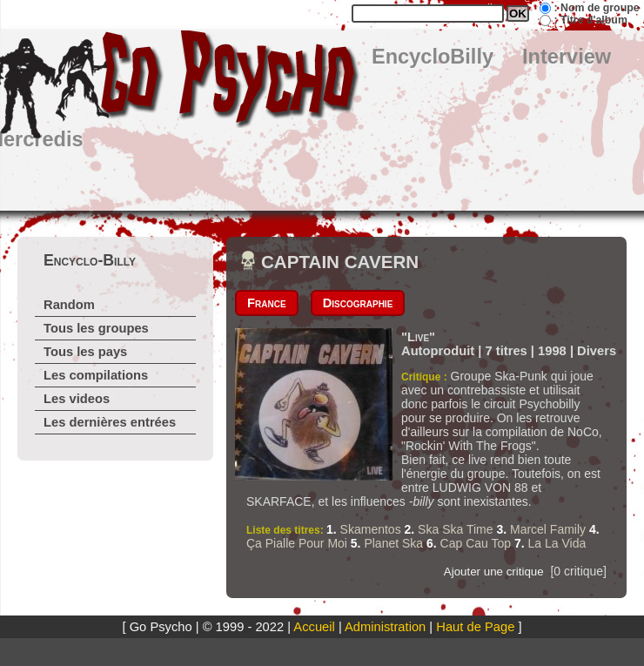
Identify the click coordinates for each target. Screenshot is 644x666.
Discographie (358, 303)
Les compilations (96, 375)
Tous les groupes (96, 328)
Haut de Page (475, 627)
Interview (567, 57)
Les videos (77, 399)
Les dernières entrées (110, 422)
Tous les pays (85, 352)
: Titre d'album (590, 20)
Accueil (314, 627)
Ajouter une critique (494, 572)
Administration (385, 627)
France (267, 303)
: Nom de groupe (596, 8)
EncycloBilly (433, 57)
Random (69, 305)
